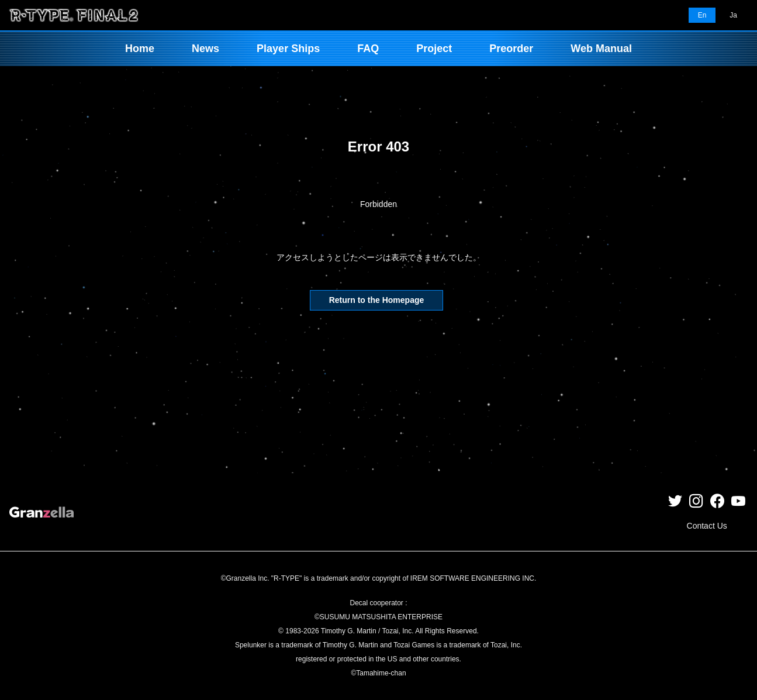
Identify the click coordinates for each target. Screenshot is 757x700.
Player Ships (288, 49)
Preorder (511, 49)
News (205, 49)
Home (140, 49)
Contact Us (707, 526)
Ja (733, 15)
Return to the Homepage (377, 300)
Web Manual (601, 49)
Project (434, 49)
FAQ (368, 49)
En (702, 15)
